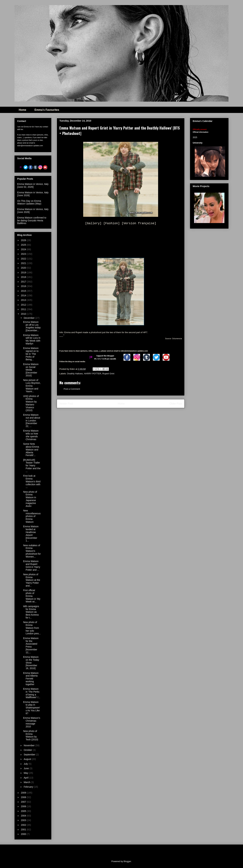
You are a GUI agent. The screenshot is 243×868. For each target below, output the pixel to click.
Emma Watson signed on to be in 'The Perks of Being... (31, 354)
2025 (24, 245)
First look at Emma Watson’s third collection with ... (32, 481)
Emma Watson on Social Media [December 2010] (31, 370)
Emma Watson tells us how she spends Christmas (31, 435)
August (28, 759)
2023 (24, 254)
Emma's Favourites (47, 110)
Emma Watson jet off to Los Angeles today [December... (32, 326)
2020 (24, 268)
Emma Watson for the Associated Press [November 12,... (31, 645)
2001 (24, 830)
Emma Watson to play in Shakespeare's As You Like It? (32, 708)
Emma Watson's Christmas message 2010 (32, 722)
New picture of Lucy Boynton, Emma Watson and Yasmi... (32, 386)
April (26, 778)
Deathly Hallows (75, 374)
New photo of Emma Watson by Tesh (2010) (31, 735)
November (29, 745)
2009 (24, 793)
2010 (24, 314)
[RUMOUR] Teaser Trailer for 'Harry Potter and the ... (32, 466)
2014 (24, 295)
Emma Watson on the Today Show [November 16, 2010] (31, 663)
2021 (24, 263)
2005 (24, 811)
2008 (24, 797)
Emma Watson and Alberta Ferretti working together (31, 679)
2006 (24, 806)
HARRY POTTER (93, 374)
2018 (24, 277)
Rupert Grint (108, 374)
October (28, 750)
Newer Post (66, 404)
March (27, 782)
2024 (24, 249)
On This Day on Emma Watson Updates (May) (29, 202)
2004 (24, 816)
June (26, 768)
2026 (24, 240)
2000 (24, 834)
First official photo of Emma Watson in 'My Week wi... (32, 596)
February (29, 787)
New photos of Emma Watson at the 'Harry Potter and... (32, 580)
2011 (24, 309)
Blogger (127, 861)
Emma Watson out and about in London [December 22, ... (32, 420)
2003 (24, 820)
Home (22, 110)
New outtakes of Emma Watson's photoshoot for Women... (32, 551)
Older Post (176, 404)
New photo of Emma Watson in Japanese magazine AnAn (30, 499)
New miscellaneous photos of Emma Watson (32, 516)
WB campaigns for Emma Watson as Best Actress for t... (31, 612)
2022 (24, 259)
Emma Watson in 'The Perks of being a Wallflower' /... (32, 693)
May (26, 773)
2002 (24, 825)
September (30, 755)
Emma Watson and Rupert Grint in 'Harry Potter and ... (32, 565)
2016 (24, 286)
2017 (24, 282)
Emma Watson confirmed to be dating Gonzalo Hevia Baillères (32, 221)
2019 (24, 273)
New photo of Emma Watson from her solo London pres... (32, 628)
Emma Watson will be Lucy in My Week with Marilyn (32, 339)
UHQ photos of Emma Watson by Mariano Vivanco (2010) (31, 403)
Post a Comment (72, 389)
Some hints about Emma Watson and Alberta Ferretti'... (31, 450)
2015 (24, 291)
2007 (24, 802)
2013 (24, 300)
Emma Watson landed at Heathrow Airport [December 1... (31, 534)
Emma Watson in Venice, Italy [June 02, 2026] (33, 185)
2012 (24, 305)
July (26, 764)
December (29, 318)
